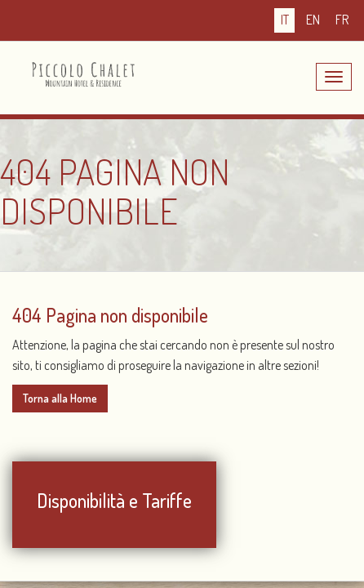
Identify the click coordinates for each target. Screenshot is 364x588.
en (313, 20)
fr (342, 20)
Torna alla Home (60, 398)
